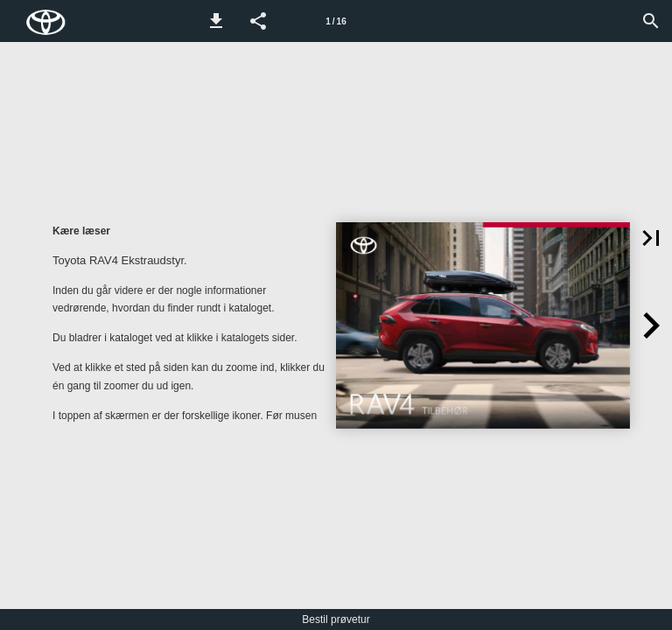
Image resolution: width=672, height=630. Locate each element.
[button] (216, 21)
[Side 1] (336, 21)
